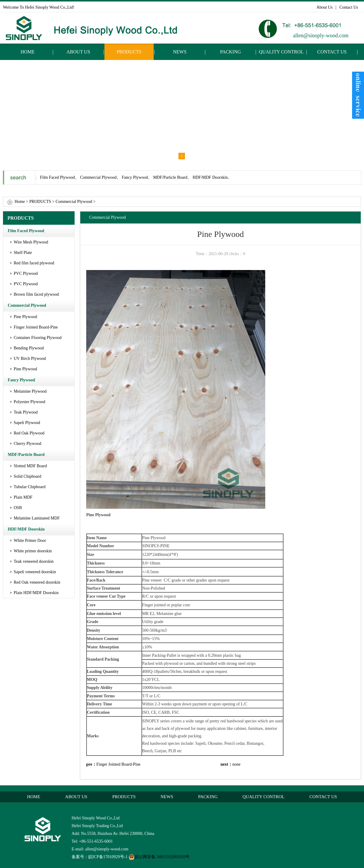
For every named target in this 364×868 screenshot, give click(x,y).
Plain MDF (23, 497)
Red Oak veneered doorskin (37, 582)
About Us (325, 7)
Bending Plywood (29, 348)
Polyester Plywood (29, 402)
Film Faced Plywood (26, 231)
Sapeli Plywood (27, 423)
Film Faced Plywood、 (60, 177)
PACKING (231, 52)
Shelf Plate (23, 253)
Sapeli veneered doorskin (35, 572)
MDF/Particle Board (26, 455)
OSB (18, 508)
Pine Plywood (25, 317)
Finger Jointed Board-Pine (36, 327)
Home (20, 202)
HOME (28, 52)
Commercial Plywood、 (100, 177)
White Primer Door (30, 541)
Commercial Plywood (74, 202)
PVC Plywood (26, 273)
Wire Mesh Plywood (31, 242)
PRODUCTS (129, 52)
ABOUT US (78, 52)
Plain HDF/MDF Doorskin (36, 593)
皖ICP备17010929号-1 (108, 857)
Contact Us (349, 7)
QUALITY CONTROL (281, 52)
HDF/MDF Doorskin (26, 529)
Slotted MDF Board (30, 466)
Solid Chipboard (27, 476)
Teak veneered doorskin (34, 561)
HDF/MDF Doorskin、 (212, 177)
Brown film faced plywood (36, 294)
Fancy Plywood (21, 380)
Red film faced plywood (34, 263)
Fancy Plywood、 (137, 177)
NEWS (180, 52)
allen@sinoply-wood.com (321, 36)
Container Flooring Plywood (38, 338)
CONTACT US (332, 52)
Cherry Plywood (27, 444)
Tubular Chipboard (30, 487)
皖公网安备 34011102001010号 (159, 857)
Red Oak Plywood (29, 433)
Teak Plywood (26, 412)
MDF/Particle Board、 (172, 177)
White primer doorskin (33, 551)
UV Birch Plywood (30, 359)
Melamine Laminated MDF (37, 518)
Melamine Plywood (30, 391)
